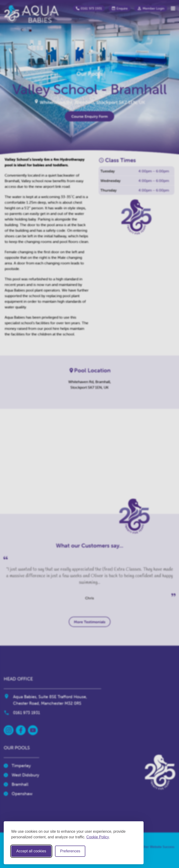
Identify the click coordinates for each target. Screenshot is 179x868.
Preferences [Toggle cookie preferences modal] (70, 851)
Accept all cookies (31, 851)
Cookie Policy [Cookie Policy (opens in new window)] (98, 837)
